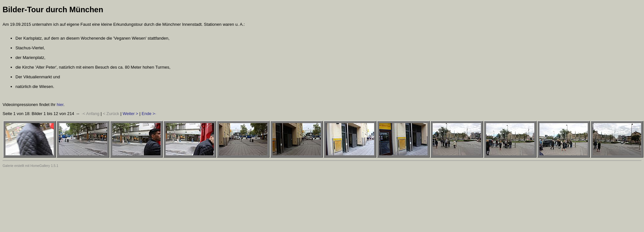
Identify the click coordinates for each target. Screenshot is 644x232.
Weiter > (130, 114)
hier (60, 105)
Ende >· (149, 114)
